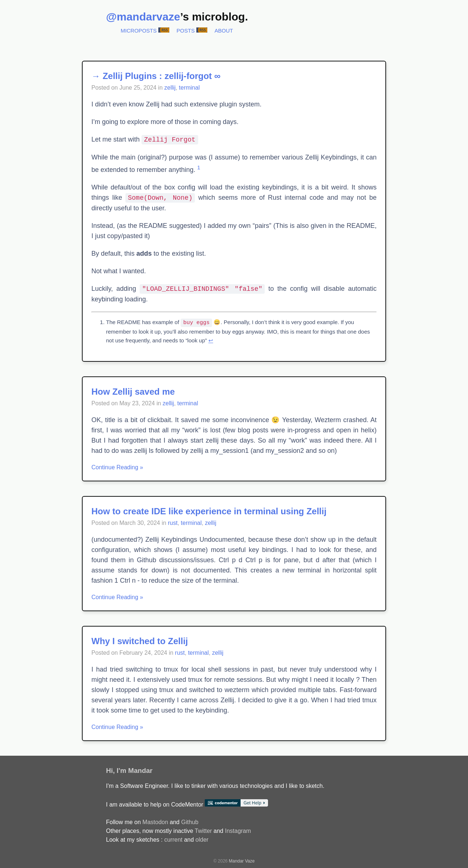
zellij (170, 88)
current (173, 839)
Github (190, 822)
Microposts (139, 31)
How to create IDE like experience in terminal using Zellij (209, 511)
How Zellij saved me (133, 391)
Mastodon (155, 822)
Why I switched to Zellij (140, 641)
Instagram (238, 831)
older (202, 839)
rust (173, 523)
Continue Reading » (117, 467)
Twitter (203, 831)
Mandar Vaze (242, 861)
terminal (189, 88)
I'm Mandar (135, 770)
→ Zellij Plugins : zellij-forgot (152, 76)
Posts (186, 31)
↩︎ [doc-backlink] (211, 340)
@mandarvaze (143, 17)
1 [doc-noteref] (199, 167)
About (224, 31)
